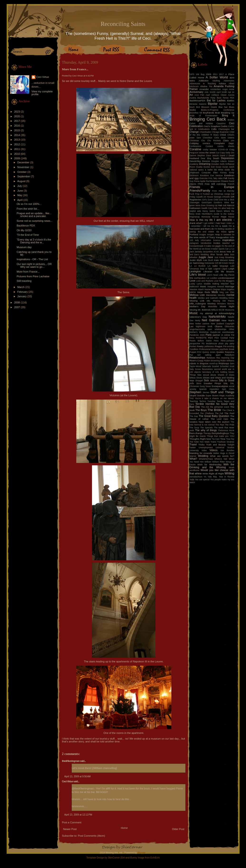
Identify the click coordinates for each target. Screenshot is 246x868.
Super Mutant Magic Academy (220, 396)
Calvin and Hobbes (201, 123)
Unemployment (206, 448)
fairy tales (218, 178)
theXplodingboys (220, 433)
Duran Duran (222, 167)
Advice (222, 83)
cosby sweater (210, 150)
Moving (193, 310)
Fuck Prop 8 (196, 194)
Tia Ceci (216, 439)
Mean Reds (204, 292)
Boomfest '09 (196, 113)
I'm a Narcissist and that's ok (212, 227)
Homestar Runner (210, 217)
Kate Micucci (221, 260)
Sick (206, 380)
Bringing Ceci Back (208, 119)
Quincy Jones (209, 352)
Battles (231, 101)
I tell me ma (208, 226)
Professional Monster (209, 349)
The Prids (230, 425)
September (24, 176)
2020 (18, 116)
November (24, 167)
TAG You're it (196, 398)
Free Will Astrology (215, 184)
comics (206, 143)
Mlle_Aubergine (198, 304)
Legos (224, 269)
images (203, 235)
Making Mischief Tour (223, 284)
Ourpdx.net (215, 332)
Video (204, 450)
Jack (192, 252)
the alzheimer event (220, 407)
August (22, 181)
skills (192, 383)
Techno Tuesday (207, 401)
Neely (198, 321)
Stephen (195, 392)
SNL (226, 383)
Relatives (211, 358)
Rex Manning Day (225, 358)
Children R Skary (210, 135)
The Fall (219, 413)
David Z (224, 156)
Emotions (205, 175)
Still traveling (24, 281)
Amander (204, 89)
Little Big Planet (227, 275)
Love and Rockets (205, 281)
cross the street (207, 153)
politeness (209, 346)
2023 (18, 112)
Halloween (195, 208)
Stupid (193, 395)
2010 (18, 154)
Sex (199, 375)
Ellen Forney (220, 173)
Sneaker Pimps (212, 383)
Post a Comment (72, 822)
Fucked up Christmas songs (216, 194)
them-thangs (196, 433)
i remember (195, 226)
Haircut (230, 205)
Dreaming (205, 164)
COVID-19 (223, 150)
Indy (197, 240)
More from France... (28, 272)
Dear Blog (206, 158)
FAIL (211, 178)
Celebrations (204, 129)
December (24, 162)
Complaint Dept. (224, 143)
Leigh (231, 269)
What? (193, 459)
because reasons (198, 104)
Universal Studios (225, 448)
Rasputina (230, 352)
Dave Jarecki (212, 156)
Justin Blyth (196, 260)
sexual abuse (210, 375)
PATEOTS (201, 338)
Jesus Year (225, 252)
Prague (218, 346)
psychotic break (227, 349)
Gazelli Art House (205, 197)
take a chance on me (216, 398)
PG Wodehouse (209, 344)
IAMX (211, 232)
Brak (217, 113)
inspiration (228, 240)
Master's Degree (212, 289)
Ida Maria (221, 232)
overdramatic (228, 332)
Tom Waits (205, 442)
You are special (202, 480)
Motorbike (213, 307)
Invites (217, 243)
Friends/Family (200, 191)
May (20, 195)
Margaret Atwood (216, 287)
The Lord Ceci (219, 419)
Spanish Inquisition (209, 389)
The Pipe (220, 425)
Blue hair (223, 107)
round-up (214, 363)
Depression (228, 158)
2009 (18, 158)
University (194, 450)
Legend (217, 269)
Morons (231, 304)
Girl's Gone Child (210, 200)
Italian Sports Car (220, 249)
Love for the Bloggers (224, 281)
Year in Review (227, 477)
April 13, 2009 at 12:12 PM (78, 815)
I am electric (223, 220)
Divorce (206, 161)
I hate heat (220, 223)
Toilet (196, 442)
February (23, 292)
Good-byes (207, 203)
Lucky (192, 284)
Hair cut (222, 205)
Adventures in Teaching (203, 84)
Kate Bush (208, 260)
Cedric (224, 126)
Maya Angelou (228, 289)
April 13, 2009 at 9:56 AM (78, 776)
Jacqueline (208, 252)
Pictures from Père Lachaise (33, 276)
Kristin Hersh (228, 263)
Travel (193, 444)
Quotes (220, 352)
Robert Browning (212, 361)
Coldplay (194, 143)
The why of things (206, 430)
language (224, 266)
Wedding (203, 456)
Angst (225, 89)
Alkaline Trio (206, 86)
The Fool (229, 413)
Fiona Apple (200, 181)
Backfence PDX (26, 226)
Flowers (225, 181)
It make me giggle (212, 246)
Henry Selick (209, 211)
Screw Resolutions (204, 369)
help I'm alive (220, 208)
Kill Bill (218, 263)
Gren (203, 205)
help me (231, 208)
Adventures (229, 81)
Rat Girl (195, 355)
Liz (208, 278)
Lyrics (200, 284)
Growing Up (212, 205)
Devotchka (195, 161)
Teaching (194, 401)
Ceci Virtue (43, 77)
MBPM (193, 292)
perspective (195, 344)
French (231, 184)
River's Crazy (197, 361)
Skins (199, 383)
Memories (211, 295)
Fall (225, 178)
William (208, 462)
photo (221, 344)
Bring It (228, 115)
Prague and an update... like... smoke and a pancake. (34, 215)
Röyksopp (224, 363)
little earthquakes (198, 278)
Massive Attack (197, 289)
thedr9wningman (71, 761)
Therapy (207, 433)
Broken (231, 120)
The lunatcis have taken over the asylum (212, 420)
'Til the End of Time (28, 235)
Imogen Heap (213, 235)
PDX (210, 338)
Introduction (206, 243)
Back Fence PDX (226, 98)
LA (191, 266)
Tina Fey (230, 439)
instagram (194, 243)
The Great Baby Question (214, 416)
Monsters (222, 304)
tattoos (231, 398)
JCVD (216, 252)
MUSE (221, 310)
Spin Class (228, 389)
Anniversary (197, 92)
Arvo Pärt (199, 95)
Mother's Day (198, 306)
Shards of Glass (226, 375)
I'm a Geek (221, 226)
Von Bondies (227, 450)
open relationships (217, 329)
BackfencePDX (198, 101)
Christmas (194, 141)
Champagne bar (226, 129)
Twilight (231, 445)
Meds (215, 292)
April (20, 200)
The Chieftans (207, 413)
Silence (214, 380)
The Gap (194, 416)
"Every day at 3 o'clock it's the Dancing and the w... (34, 241)
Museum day (24, 247)
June (21, 191)
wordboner (195, 470)
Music (194, 313)
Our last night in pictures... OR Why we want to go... (34, 265)
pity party (230, 344)
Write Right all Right (213, 474)
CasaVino (221, 123)
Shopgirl (199, 381)
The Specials (206, 428)
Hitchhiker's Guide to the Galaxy (218, 214)
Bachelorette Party (207, 98)
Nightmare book (204, 326)
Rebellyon (229, 355)
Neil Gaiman (211, 320)
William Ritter (219, 462)
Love (193, 281)
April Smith (222, 92)
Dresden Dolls (218, 164)
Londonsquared (226, 278)
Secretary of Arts (210, 372)
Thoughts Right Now (200, 439)
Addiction (204, 81)
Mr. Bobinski (204, 310)
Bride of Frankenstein (204, 116)
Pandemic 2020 (197, 335)
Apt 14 (231, 92)
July (20, 186)
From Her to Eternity (223, 191)
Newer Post (70, 829)
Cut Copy (220, 153)
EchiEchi (155, 858)
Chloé (223, 135)
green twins (195, 205)
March (21, 287)
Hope (224, 217)
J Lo (232, 249)
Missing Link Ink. (200, 301)
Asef (208, 95)
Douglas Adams (219, 161)
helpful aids (195, 211)
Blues (232, 107)
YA (205, 477)
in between (226, 235)
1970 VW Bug (197, 74)
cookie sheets (226, 146)
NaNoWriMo (217, 317)
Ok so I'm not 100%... (29, 204)
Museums (230, 310)
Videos (213, 450)
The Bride (214, 410)
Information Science (210, 240)
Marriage (230, 286)
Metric (232, 298)
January (22, 296)
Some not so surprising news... (34, 221)
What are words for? (222, 456)
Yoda (192, 480)
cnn (232, 141)
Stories (206, 392)
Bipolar (213, 104)
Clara (226, 140)
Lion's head (212, 275)
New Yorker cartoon (200, 324)
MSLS (215, 310)
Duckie (207, 167)
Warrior (193, 456)
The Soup (194, 428)
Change (194, 132)
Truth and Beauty (216, 445)
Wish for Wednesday (210, 465)
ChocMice (208, 138)
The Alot (205, 407)
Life (217, 271)
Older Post (178, 829)
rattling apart (213, 355)
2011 (18, 149)
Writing (229, 473)
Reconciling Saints (123, 24)
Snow (208, 386)
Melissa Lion (197, 295)
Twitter (193, 448)
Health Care (207, 208)
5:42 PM (90, 76)
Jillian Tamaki (216, 255)
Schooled (224, 366)
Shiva (193, 378)
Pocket (193, 346)
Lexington (195, 271)
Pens (216, 341)
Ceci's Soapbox (212, 126)
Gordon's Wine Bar (224, 203)
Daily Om (230, 153)
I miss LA (230, 223)
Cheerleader (205, 132)
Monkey (212, 304)
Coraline (195, 149)
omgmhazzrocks (197, 329)
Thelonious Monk (226, 430)
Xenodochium (196, 477)
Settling (224, 372)
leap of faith (206, 269)
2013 (18, 140)
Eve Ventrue (217, 175)
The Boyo (201, 410)
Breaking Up (228, 113)
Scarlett (215, 366)
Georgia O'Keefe (222, 197)
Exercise (204, 178)
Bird (198, 107)
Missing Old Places (224, 301)
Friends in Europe (212, 187)
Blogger (142, 853)
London (214, 278)
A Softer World (217, 77)
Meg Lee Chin (227, 292)
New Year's (228, 320)
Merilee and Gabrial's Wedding (213, 298)
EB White (219, 170)
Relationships (198, 358)
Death (216, 158)
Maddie (207, 284)
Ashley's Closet (219, 95)
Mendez (221, 295)
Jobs (226, 254)
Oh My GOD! (24, 230)
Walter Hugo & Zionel (224, 453)
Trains (213, 442)
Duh (213, 167)
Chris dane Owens (224, 138)
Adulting (216, 81)
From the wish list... (28, 209)
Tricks (201, 445)
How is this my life (201, 220)
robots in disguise (199, 363)
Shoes (199, 378)
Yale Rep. (213, 477)
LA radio (212, 266)
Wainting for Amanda (201, 453)
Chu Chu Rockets (211, 141)
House (231, 217)
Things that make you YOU (220, 436)
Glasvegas (195, 203)
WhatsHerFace (206, 459)
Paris (209, 335)
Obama (218, 326)
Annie (232, 89)
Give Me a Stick (227, 200)
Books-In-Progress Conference (218, 110)
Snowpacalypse (220, 386)
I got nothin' (209, 223)
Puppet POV (196, 352)
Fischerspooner (213, 181)
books (193, 110)
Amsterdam (215, 89)
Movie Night (227, 306)
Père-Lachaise (228, 341)
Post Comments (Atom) (92, 836)
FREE (200, 184)
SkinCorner (114, 858)
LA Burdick (200, 266)
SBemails (206, 366)
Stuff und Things (222, 392)
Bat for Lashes (216, 100)
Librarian (208, 271)
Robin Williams (227, 361)
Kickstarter (210, 263)
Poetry (200, 346)
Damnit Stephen (197, 156)
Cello (214, 129)
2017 (18, 121)
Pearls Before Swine (201, 341)
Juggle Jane (206, 257)
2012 (18, 144)
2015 (18, 130)
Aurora (231, 95)
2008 (18, 302)
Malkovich (194, 287)
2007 (18, 307)
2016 (18, 126)
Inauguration (222, 237)
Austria (193, 98)
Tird (191, 442)
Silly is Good (227, 380)
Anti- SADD (210, 92)
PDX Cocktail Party (224, 338)
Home (124, 828)
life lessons (228, 271)
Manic (203, 286)
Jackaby (198, 252)
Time (223, 439)
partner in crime (221, 335)
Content (209, 146)
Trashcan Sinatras (226, 442)
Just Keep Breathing (224, 257)
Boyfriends (209, 113)
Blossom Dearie (209, 107)
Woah (232, 467)
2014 (18, 135)
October (22, 172)
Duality (199, 167)
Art (191, 95)
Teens (219, 401)
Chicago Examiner (220, 132)
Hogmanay (195, 217)
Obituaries (229, 326)
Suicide (201, 395)
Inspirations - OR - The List (32, 259)
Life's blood (198, 275)
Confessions (195, 146)
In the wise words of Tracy (212, 236)
